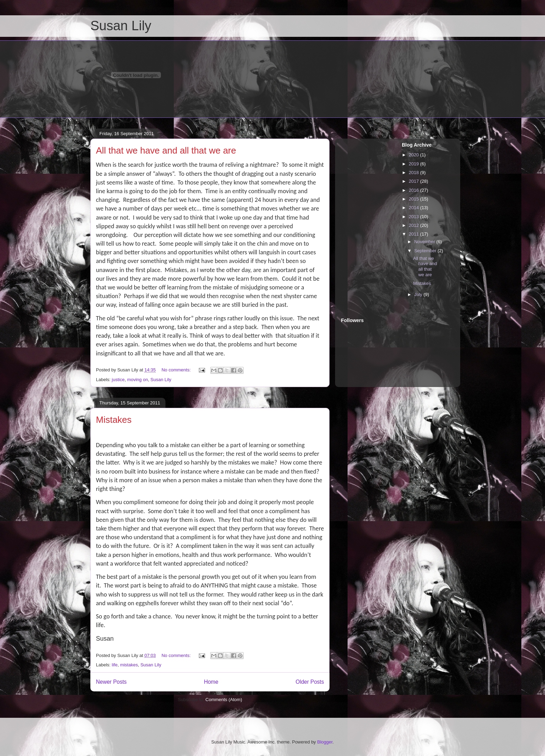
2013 (414, 217)
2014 (414, 208)
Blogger (325, 742)
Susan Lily (121, 26)
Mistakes (114, 420)
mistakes (129, 665)
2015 (414, 199)
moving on (138, 380)
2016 (414, 190)
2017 (414, 181)
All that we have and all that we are (166, 150)
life (115, 665)
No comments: (177, 370)
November (425, 242)
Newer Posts (111, 682)
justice (118, 380)
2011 (414, 234)
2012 (414, 225)
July (419, 294)
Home (211, 682)
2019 (414, 164)
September (426, 251)
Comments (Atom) (224, 700)
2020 (414, 155)
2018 (414, 172)
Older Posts (310, 682)
